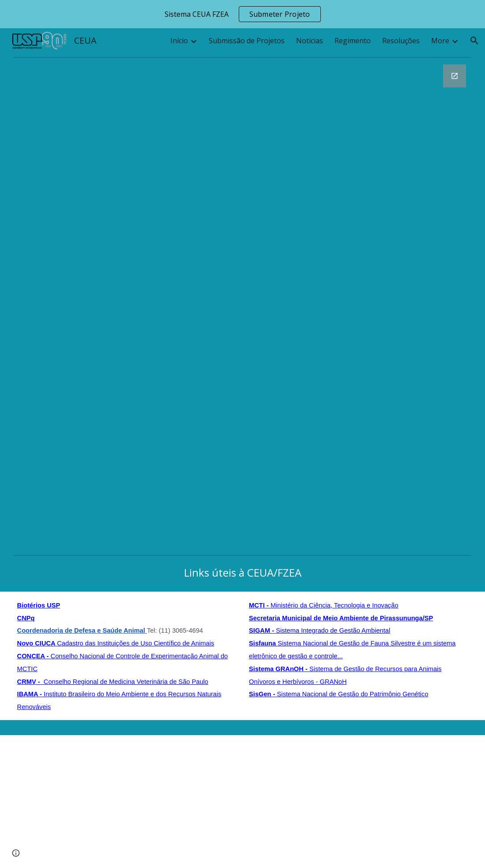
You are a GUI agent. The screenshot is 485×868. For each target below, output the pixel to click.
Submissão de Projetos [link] (247, 41)
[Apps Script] (243, 794)
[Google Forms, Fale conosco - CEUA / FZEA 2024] (243, 306)
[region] (242, 14)
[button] (474, 41)
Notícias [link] (310, 41)
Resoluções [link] (401, 41)
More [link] (440, 41)
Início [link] (179, 41)
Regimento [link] (353, 41)
